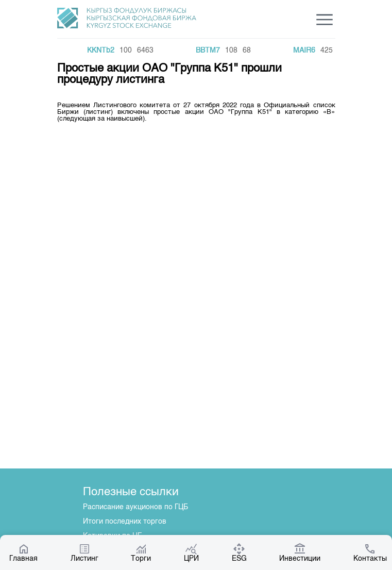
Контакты (370, 552)
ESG (239, 552)
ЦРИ (191, 552)
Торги (141, 552)
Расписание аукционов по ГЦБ (135, 507)
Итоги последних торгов (125, 522)
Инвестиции (300, 552)
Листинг (84, 552)
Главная (23, 552)
